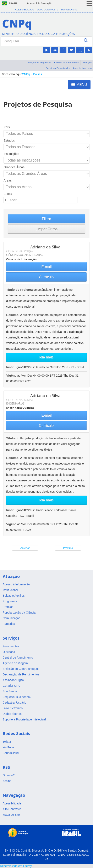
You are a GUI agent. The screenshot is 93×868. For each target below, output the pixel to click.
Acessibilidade (24, 10)
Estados (9, 140)
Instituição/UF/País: (21, 367)
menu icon (89, 3)
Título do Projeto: (19, 290)
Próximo (68, 548)
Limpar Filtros (46, 229)
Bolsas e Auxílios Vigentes (40, 74)
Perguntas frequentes (40, 62)
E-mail (46, 267)
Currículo (46, 277)
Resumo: (13, 315)
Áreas (8, 180)
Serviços (87, 62)
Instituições (11, 154)
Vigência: (14, 375)
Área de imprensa (82, 68)
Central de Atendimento (67, 62)
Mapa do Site (69, 10)
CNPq (26, 74)
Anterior (25, 548)
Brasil (13, 3)
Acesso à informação (40, 3)
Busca (8, 194)
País (7, 127)
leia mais (46, 357)
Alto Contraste (48, 10)
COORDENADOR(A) (19, 251)
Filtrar (47, 219)
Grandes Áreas (14, 167)
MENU (79, 84)
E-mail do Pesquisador (58, 68)
